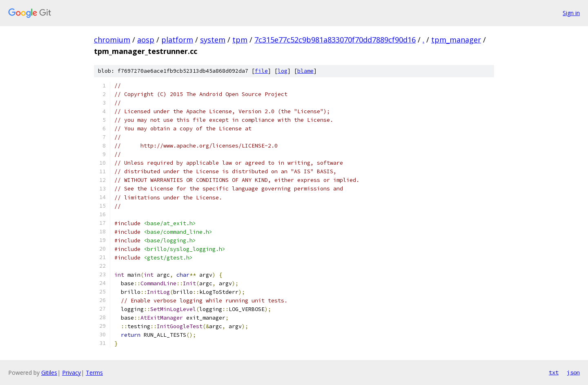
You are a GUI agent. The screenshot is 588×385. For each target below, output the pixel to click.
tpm (240, 40)
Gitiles (49, 373)
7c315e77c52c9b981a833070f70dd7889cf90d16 (335, 40)
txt (554, 372)
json (573, 372)
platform (177, 40)
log (283, 71)
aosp (146, 40)
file (261, 71)
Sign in (571, 13)
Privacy (71, 373)
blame (305, 71)
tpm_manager (456, 40)
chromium (112, 40)
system (213, 40)
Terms (94, 373)
